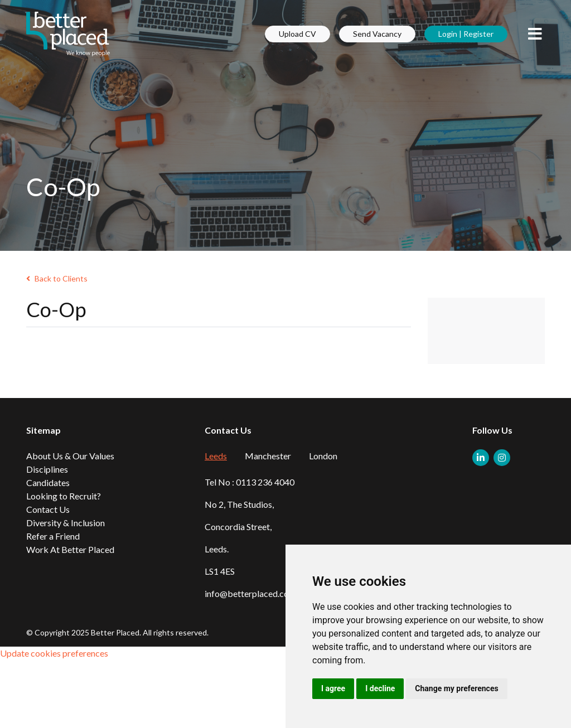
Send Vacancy (377, 34)
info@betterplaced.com (250, 593)
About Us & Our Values (70, 456)
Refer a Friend (53, 536)
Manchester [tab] (268, 456)
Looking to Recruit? (64, 496)
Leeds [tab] (216, 456)
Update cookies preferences (54, 653)
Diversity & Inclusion (66, 523)
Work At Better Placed (70, 549)
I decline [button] (380, 688)
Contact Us (48, 509)
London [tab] (323, 456)
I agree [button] (333, 688)
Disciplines (47, 469)
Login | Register (466, 34)
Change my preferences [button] (456, 688)
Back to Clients (57, 278)
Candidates (48, 482)
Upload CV (297, 34)
